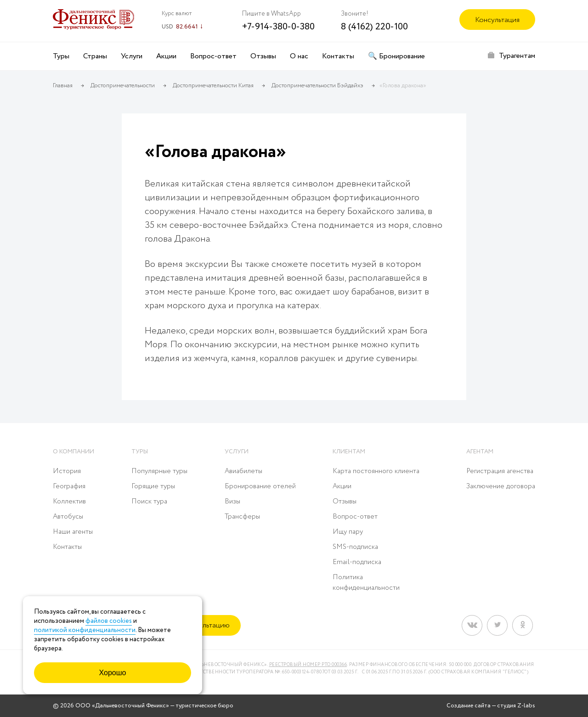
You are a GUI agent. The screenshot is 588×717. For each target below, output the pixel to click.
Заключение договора (501, 486)
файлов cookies (109, 621)
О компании (73, 452)
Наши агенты (73, 532)
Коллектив (69, 502)
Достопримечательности (123, 86)
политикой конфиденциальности (85, 630)
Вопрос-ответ (213, 56)
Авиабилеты (243, 471)
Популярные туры (159, 471)
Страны (95, 56)
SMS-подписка (355, 547)
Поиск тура (149, 502)
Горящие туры (153, 486)
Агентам (480, 452)
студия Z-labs (516, 706)
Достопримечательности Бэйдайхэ (317, 86)
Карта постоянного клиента (376, 471)
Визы (232, 502)
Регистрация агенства (500, 471)
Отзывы (263, 56)
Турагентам (517, 56)
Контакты (338, 56)
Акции (166, 56)
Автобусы (68, 517)
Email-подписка (357, 562)
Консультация (497, 20)
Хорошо (113, 673)
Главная (63, 86)
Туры (61, 56)
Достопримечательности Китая (213, 86)
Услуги (132, 56)
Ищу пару (348, 532)
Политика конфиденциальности (366, 583)
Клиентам (349, 452)
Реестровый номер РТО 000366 (308, 665)
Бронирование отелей (260, 486)
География (69, 486)
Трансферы (242, 517)
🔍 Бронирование (396, 56)
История (67, 471)
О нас (299, 56)
